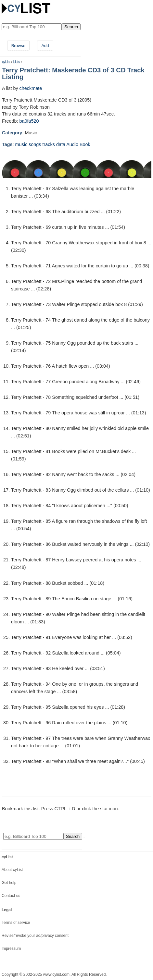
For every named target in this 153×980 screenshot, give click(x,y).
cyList (6, 62)
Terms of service (16, 923)
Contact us (11, 896)
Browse (18, 46)
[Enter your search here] (32, 27)
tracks (49, 144)
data (61, 144)
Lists (17, 62)
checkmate (31, 88)
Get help (9, 883)
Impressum (11, 949)
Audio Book (78, 144)
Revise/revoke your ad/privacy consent (35, 936)
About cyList (12, 870)
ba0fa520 (29, 121)
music (21, 144)
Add (45, 46)
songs (35, 144)
